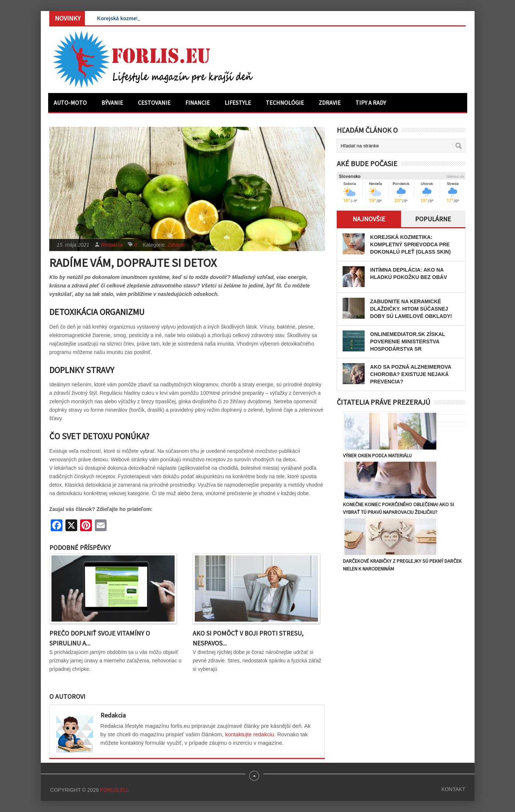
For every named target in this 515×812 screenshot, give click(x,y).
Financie (198, 103)
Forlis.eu (114, 790)
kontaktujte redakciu (249, 734)
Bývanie (112, 103)
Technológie (285, 103)
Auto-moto (70, 103)
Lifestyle (238, 103)
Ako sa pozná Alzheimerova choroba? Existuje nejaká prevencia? (411, 374)
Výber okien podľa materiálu (377, 455)
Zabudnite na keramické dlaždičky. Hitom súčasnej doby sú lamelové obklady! (411, 309)
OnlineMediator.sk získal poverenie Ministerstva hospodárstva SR (408, 341)
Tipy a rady (371, 103)
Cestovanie (154, 103)
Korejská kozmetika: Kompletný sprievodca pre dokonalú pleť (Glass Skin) (410, 244)
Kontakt (453, 789)
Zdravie (330, 103)
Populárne (433, 219)
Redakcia (112, 245)
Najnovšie (369, 219)
